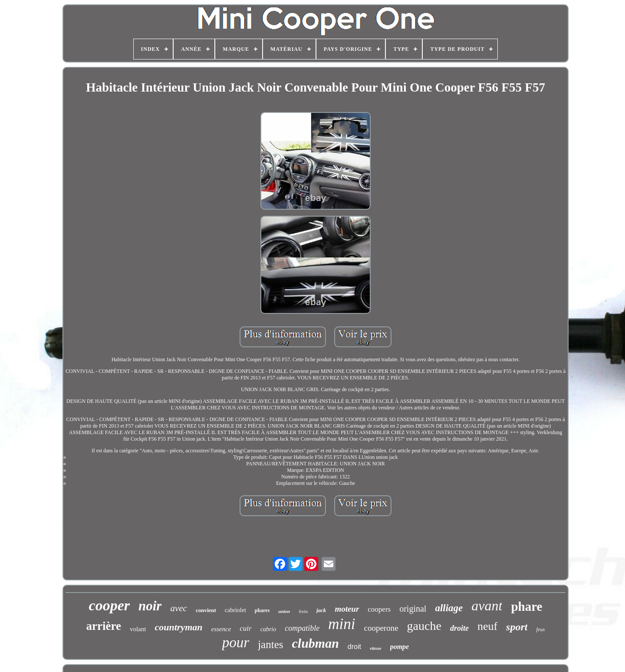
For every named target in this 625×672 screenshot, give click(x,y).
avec (178, 608)
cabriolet (235, 610)
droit (354, 647)
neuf (487, 626)
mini (342, 624)
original (413, 609)
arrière (104, 626)
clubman (315, 643)
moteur (347, 609)
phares (262, 610)
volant (138, 629)
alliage (449, 608)
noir (150, 606)
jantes (270, 644)
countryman (178, 627)
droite (459, 628)
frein (303, 611)
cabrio (268, 629)
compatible (302, 628)
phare (526, 606)
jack (321, 610)
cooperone (381, 628)
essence (221, 629)
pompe (400, 647)
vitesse (376, 648)
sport (517, 627)
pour (236, 642)
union (284, 611)
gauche (424, 626)
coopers (379, 609)
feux (540, 629)
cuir (245, 628)
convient (206, 610)
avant (487, 606)
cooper (109, 605)
